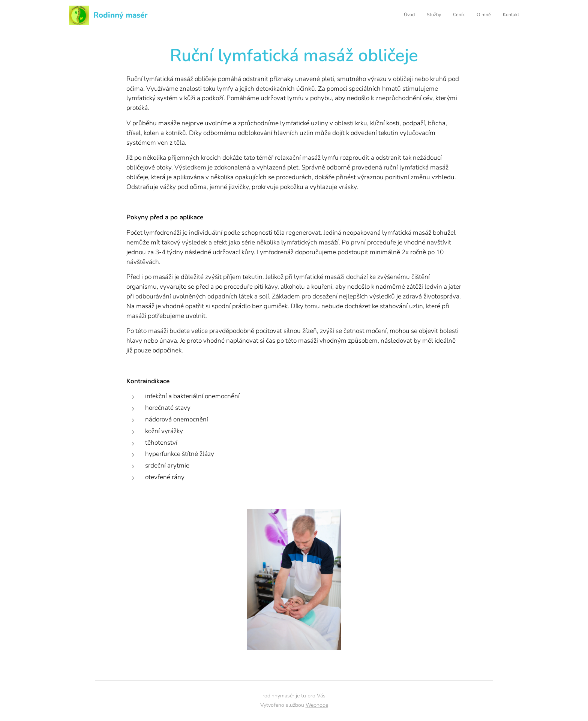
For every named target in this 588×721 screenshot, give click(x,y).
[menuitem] (473, 15)
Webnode (317, 705)
